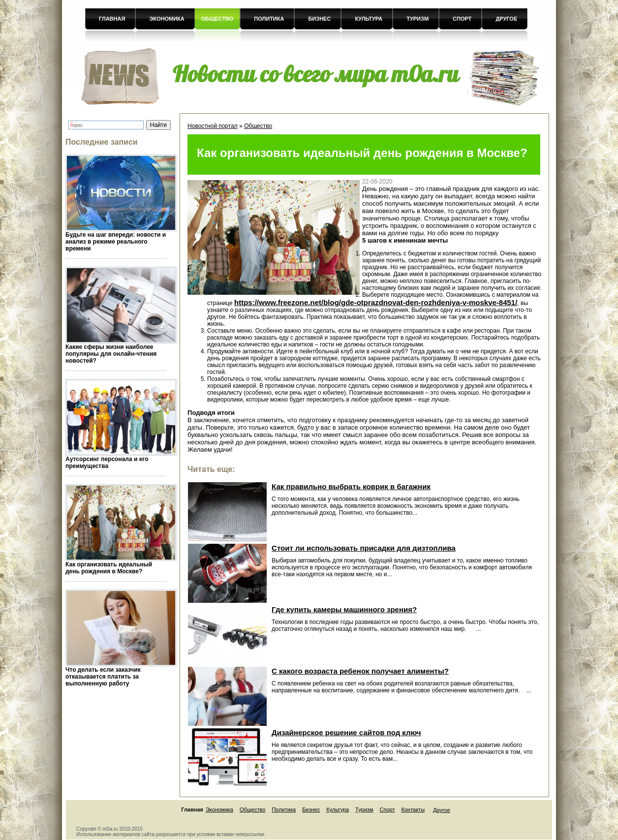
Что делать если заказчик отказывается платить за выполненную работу (103, 677)
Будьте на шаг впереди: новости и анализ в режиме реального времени (116, 242)
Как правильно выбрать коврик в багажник (351, 486)
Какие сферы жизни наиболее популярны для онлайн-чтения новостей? (111, 354)
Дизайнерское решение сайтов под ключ (346, 732)
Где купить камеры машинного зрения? (344, 609)
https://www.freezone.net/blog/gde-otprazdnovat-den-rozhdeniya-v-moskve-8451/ (376, 302)
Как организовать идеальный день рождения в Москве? (109, 568)
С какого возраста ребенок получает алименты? (360, 671)
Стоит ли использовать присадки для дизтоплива (364, 548)
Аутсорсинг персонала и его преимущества (107, 463)
